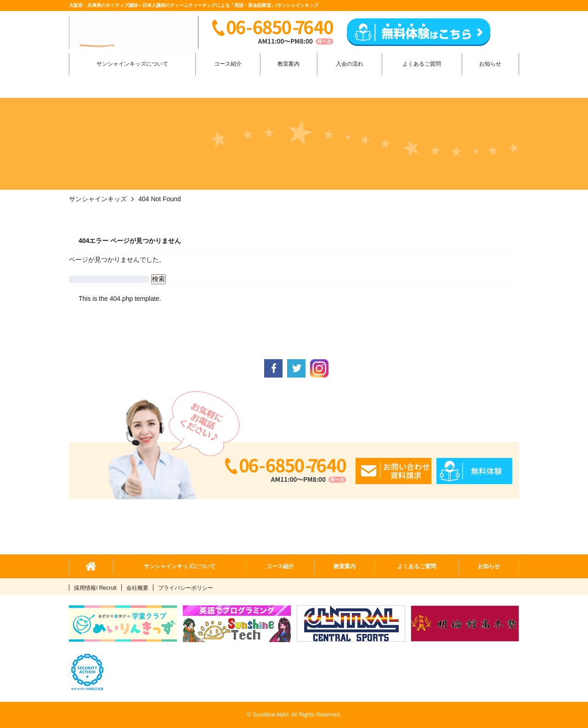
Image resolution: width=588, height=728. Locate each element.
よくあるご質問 (422, 64)
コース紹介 (228, 64)
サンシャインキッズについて (132, 64)
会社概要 (137, 588)
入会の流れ (350, 64)
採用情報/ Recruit (95, 588)
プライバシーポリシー (186, 588)
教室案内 (288, 64)
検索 (158, 279)
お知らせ (490, 64)
